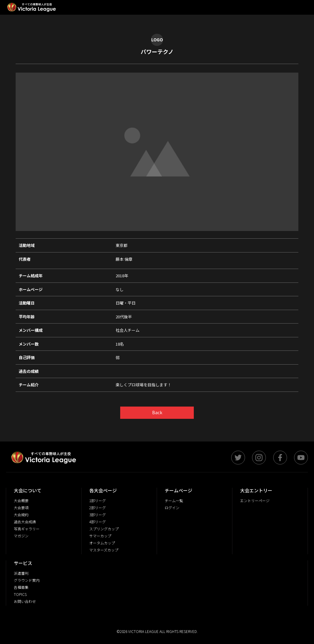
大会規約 (21, 515)
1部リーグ (98, 500)
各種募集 (21, 587)
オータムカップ (102, 543)
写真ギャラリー (27, 529)
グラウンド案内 (27, 580)
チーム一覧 (174, 500)
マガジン (21, 536)
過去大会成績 (25, 522)
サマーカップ (100, 536)
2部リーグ (98, 508)
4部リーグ (98, 522)
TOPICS (20, 594)
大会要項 (21, 508)
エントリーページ (255, 500)
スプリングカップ (104, 529)
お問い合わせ (25, 601)
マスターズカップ (104, 550)
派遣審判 (21, 573)
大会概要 (21, 500)
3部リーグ (98, 515)
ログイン (172, 508)
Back (157, 412)
